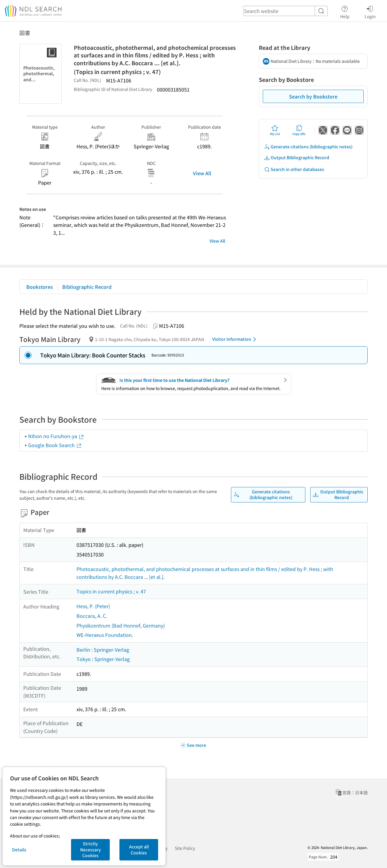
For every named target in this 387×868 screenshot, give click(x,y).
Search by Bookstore (313, 96)
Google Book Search (55, 445)
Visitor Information (235, 339)
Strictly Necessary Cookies (91, 849)
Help (345, 11)
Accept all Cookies (139, 850)
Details (19, 850)
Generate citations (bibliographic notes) (308, 147)
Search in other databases (294, 169)
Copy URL (299, 130)
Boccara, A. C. (92, 616)
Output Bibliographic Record (297, 158)
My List (275, 130)
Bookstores (40, 287)
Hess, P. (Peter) (93, 606)
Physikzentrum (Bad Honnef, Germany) (121, 625)
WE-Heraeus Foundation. (105, 635)
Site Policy (185, 848)
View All (202, 173)
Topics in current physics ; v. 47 (111, 591)
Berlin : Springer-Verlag (103, 650)
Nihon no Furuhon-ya (56, 436)
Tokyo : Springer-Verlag (103, 659)
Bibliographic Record (87, 287)
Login (370, 11)
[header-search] (285, 11)
